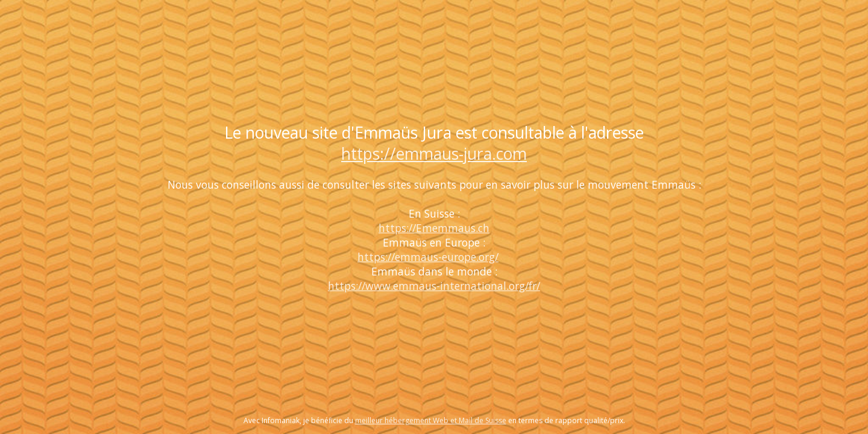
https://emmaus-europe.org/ (428, 257)
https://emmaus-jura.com (434, 154)
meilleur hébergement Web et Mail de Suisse (431, 420)
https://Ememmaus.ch (434, 228)
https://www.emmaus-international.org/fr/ (434, 286)
